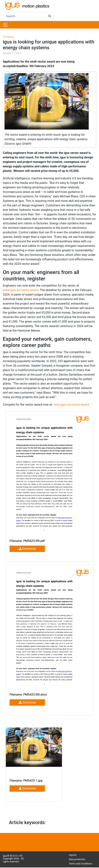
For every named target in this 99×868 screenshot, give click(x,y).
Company (9, 37)
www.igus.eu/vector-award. (21, 290)
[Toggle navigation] (5, 25)
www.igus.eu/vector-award (71, 405)
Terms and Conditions (81, 864)
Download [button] (27, 549)
